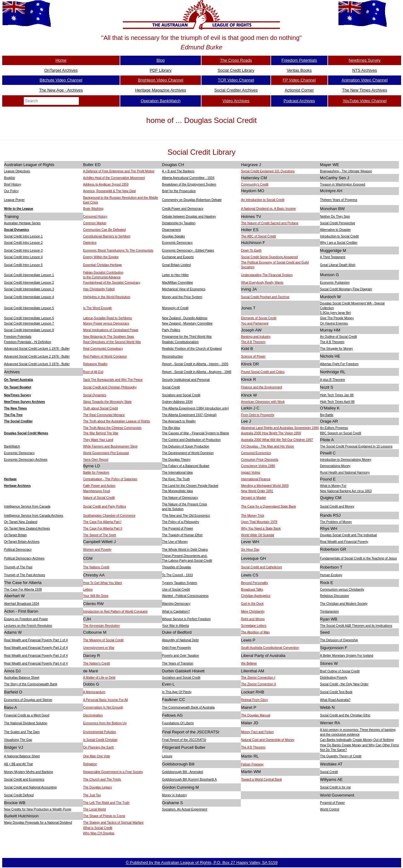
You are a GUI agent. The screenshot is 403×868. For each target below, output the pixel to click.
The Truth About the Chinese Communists (112, 428)
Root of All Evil (93, 372)
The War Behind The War (101, 433)
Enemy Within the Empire (101, 257)
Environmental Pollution (100, 732)
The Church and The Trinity (102, 779)
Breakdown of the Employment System (189, 184)
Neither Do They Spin (335, 217)
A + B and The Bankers (178, 171)
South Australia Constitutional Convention (270, 648)
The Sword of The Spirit (100, 535)
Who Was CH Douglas (99, 833)
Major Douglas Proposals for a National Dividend (38, 823)
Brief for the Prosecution (179, 191)
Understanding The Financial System (267, 275)
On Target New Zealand (21, 522)
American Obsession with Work (263, 402)
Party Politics (171, 330)
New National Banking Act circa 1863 (346, 491)
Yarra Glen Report (96, 460)
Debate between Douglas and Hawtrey (189, 217)
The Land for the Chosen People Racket (190, 486)
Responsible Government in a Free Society (113, 772)
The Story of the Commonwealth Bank (31, 684)
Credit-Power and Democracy (183, 209)
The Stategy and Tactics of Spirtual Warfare (113, 823)
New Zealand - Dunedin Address (185, 318)
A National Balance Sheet (22, 756)
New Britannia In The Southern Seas (109, 337)
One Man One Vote (97, 756)
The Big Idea (171, 428)
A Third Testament (332, 257)
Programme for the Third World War (187, 337)
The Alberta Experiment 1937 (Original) (189, 415)
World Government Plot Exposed (106, 453)
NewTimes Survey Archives (25, 402)
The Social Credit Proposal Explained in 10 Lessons (356, 446)
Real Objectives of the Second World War (112, 342)
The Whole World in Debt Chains (185, 550)
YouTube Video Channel (365, 101)
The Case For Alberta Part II (103, 529)
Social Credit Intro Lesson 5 (23, 265)
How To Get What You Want (102, 583)
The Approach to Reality (179, 421)
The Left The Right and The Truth (106, 803)
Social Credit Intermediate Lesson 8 (29, 330)
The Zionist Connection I (258, 678)
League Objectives (17, 171)
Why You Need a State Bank (261, 529)
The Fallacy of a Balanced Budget (186, 466)
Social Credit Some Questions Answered (269, 257)
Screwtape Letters (254, 626)
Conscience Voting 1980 (258, 466)
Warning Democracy (176, 604)
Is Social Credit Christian (100, 740)
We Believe (249, 663)
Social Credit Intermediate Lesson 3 (29, 289)
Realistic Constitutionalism (181, 342)
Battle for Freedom (96, 473)
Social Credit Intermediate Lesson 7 (29, 323)
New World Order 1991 (257, 491)
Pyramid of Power (332, 803)
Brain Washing (93, 209)
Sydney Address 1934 (177, 402)
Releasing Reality (95, 364)
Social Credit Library (236, 70)
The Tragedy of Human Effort (182, 535)
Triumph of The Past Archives (25, 575)
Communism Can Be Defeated (105, 230)
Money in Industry (175, 795)
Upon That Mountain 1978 (259, 522)
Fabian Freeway (252, 764)
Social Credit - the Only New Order (344, 684)
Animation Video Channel (365, 80)
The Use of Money (175, 542)
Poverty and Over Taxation (181, 656)
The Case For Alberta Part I (102, 522)
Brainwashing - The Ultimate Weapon (346, 171)
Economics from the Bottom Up (105, 723)
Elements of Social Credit (258, 318)
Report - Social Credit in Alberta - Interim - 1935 (195, 364)
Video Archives (236, 101)
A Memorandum (94, 692)
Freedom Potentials (299, 60)
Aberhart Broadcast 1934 (22, 604)
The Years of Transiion (178, 663)
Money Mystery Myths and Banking (29, 772)
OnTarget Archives (61, 70)
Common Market (95, 223)
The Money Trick (253, 516)
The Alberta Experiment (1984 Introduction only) (196, 408)
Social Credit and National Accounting (30, 787)
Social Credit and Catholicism (261, 567)
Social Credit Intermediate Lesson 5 (29, 308)
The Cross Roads (236, 60)
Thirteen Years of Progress (338, 200)
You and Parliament (255, 323)
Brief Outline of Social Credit (340, 671)
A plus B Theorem (332, 380)
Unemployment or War (99, 648)
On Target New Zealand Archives (27, 529)
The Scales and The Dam (22, 732)
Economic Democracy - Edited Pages (188, 250)
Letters (88, 590)
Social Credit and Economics (24, 779)
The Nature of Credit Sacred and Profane (270, 223)
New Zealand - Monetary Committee (187, 323)
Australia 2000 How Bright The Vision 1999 (271, 433)
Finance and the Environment (261, 387)
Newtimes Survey (364, 60)
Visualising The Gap (18, 740)
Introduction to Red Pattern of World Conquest (115, 612)
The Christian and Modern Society (344, 604)
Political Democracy (18, 550)
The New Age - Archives (61, 90)
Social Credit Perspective (338, 223)
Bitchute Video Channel (61, 80)
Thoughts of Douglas (177, 567)
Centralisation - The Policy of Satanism (110, 479)
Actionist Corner (299, 90)
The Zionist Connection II (258, 684)
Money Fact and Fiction (257, 732)
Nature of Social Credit (99, 498)
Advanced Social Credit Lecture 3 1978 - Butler (37, 364)
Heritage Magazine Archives (161, 90)
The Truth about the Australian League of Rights (116, 421)
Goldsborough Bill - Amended (183, 772)
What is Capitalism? (176, 612)
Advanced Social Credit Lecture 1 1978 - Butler (37, 349)
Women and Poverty (97, 550)
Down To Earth (251, 250)
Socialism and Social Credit (181, 395)
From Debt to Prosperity (258, 415)
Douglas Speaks (174, 236)
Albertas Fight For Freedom (339, 364)
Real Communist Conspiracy (103, 349)
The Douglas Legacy (98, 787)
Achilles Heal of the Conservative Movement (114, 178)
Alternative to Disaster (335, 230)
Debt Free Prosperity (177, 648)
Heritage (10, 479)
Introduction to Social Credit (339, 236)
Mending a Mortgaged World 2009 (265, 486)
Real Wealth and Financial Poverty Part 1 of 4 (36, 640)
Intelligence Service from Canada (27, 506)
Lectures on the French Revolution (28, 626)
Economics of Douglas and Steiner (28, 700)
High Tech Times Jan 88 (337, 395)
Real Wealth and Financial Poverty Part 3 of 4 (36, 656)
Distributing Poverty (334, 678)
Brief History (13, 184)
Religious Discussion (334, 596)
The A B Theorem (253, 342)
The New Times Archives (364, 90)
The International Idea (177, 473)
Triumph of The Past (18, 567)
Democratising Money (335, 466)
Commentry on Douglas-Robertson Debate (192, 200)
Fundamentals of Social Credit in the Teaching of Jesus (358, 558)
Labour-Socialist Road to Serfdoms (108, 318)
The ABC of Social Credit (258, 236)
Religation (90, 764)
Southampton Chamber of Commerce (109, 516)
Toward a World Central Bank (261, 779)
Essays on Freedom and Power (26, 619)
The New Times (16, 408)
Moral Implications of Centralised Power (111, 330)
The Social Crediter (18, 421)
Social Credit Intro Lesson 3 (23, 250)
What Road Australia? (335, 700)
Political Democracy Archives (24, 558)
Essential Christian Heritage (102, 265)
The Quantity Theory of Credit (341, 756)
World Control (329, 809)
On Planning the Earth (99, 747)
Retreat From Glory (254, 700)
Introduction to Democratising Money (346, 460)
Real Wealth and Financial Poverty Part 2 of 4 (36, 648)
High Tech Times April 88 (337, 402)
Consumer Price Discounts (259, 460)
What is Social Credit (98, 828)
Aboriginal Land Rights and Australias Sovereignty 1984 (280, 428)
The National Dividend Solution (26, 723)
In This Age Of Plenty (177, 692)
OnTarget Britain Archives (22, 542)
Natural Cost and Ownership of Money (268, 740)
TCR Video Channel (236, 80)
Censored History (95, 217)
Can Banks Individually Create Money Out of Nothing (357, 740)
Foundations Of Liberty (178, 723)
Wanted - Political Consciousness (185, 596)
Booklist (10, 178)
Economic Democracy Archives (26, 460)
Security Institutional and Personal (186, 380)
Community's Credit (255, 184)
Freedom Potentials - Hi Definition (28, 342)
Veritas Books (299, 70)
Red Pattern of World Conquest (105, 356)
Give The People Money (337, 318)
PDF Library (160, 70)
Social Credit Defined (19, 795)
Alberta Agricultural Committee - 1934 (188, 178)
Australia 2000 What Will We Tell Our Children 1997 (277, 440)
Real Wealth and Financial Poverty (344, 542)
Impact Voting (250, 473)
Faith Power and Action (99, 486)
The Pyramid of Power (178, 529)
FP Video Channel (299, 80)
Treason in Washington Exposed (343, 184)
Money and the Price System (182, 297)
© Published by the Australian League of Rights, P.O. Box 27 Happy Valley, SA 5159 (201, 862)
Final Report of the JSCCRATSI (184, 740)
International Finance (255, 479)
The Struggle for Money (336, 349)
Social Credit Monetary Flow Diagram (346, 289)
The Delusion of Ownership (339, 640)
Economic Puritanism (335, 283)
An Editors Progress (334, 428)
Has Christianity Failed (99, 289)
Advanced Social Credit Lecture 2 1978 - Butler (37, 356)
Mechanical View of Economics (184, 289)
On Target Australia (19, 380)
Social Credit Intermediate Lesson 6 (29, 318)
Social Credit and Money (337, 506)
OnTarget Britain (15, 535)
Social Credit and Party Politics (105, 506)
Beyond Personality (254, 583)
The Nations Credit (96, 567)
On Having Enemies (334, 323)
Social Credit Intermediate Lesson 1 (29, 275)
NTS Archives (365, 70)
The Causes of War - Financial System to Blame (196, 433)
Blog (161, 60)
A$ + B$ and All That (18, 764)
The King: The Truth (176, 479)
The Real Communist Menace (104, 415)
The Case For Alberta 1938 (23, 590)
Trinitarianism (329, 612)
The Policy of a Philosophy (181, 522)
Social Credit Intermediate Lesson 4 (29, 297)
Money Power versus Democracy (106, 323)
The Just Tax (92, 795)
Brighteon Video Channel (161, 80)
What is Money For (333, 486)
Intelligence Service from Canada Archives (34, 516)
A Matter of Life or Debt (99, 678)
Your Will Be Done (96, 596)
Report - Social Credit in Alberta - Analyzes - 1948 (197, 372)
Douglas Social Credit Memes (26, 433)
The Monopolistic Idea (178, 491)
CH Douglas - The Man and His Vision (267, 446)
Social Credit (171, 387)
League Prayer (14, 200)
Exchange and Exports (178, 257)
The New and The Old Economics (186, 516)
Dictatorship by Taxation (179, 223)
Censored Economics (256, 453)
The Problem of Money (336, 522)
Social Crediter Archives (236, 90)
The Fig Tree (13, 415)
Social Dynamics (17, 230)
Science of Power (253, 356)
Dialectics (90, 243)
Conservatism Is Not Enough (103, 707)
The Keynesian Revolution (102, 626)
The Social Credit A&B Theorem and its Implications (356, 626)
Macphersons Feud (97, 491)
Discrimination (93, 715)
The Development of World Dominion (188, 453)
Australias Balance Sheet (22, 678)
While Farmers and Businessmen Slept (110, 446)
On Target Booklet (18, 387)
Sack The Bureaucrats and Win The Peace (113, 380)
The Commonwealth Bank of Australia (188, 707)
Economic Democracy (177, 243)
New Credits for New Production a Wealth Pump (38, 809)
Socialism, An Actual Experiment (185, 809)
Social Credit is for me (335, 787)
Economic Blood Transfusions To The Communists (118, 250)
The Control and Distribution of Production (191, 440)
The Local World (95, 809)
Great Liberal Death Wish (338, 265)
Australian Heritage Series (22, 223)
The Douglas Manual (255, 715)
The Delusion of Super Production (186, 446)
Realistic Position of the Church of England (192, 349)
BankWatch (12, 446)
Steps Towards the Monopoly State (107, 402)
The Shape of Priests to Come (104, 816)
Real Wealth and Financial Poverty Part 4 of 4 (36, 663)
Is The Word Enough (97, 308)
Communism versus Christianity (342, 590)
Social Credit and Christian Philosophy (110, 387)
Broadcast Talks (252, 590)
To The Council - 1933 (178, 575)
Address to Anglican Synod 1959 (106, 184)
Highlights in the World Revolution (107, 297)
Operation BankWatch (161, 101)
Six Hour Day (250, 550)
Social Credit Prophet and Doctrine (265, 297)
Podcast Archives (299, 101)
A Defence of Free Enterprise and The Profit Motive (119, 171)
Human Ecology (331, 575)
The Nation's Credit (96, 663)
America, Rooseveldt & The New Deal (110, 191)
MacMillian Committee (178, 283)
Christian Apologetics (255, 596)
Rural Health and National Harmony (345, 473)
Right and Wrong (253, 619)
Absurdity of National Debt (180, 640)
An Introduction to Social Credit (263, 200)
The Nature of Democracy (180, 498)
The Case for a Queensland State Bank (268, 506)
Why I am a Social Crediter (339, 243)
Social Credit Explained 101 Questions (268, 171)
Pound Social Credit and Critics (263, 372)
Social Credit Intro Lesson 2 (23, 243)
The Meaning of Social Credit (103, 640)
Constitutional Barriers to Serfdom (107, 236)
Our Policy (11, 191)
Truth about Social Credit (100, 408)
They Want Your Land (98, 440)
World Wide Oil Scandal (257, 535)
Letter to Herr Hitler (176, 275)
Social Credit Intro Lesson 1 (23, 236)
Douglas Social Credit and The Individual (348, 535)
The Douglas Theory (176, 460)
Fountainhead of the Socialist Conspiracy (112, 283)
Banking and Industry (256, 337)
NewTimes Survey (17, 395)
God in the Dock (252, 604)
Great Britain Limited (176, 265)
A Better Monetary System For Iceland (346, 656)
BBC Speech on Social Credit (341, 433)
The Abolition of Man (255, 632)
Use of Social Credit (176, 590)
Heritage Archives (17, 486)
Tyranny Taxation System (180, 583)
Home (61, 60)
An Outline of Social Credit (338, 337)
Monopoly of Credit (175, 308)
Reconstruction (173, 356)
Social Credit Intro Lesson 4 (23, 257)
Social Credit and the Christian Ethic (345, 715)
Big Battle (327, 415)
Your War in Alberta (176, 626)
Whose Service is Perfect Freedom (187, 619)
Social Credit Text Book (336, 692)
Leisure (167, 756)
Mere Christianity (253, 612)
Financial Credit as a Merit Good (27, 715)
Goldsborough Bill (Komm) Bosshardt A (190, 779)
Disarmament (171, 230)
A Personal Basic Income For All (105, 700)
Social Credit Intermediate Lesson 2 (29, 283)
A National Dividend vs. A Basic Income (268, 209)
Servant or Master (253, 498)
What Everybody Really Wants (262, 283)
